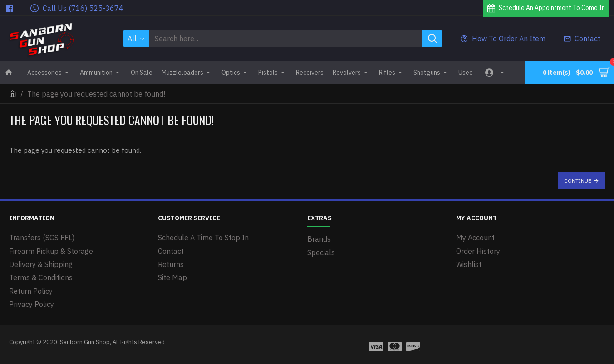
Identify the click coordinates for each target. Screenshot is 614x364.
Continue (578, 181)
